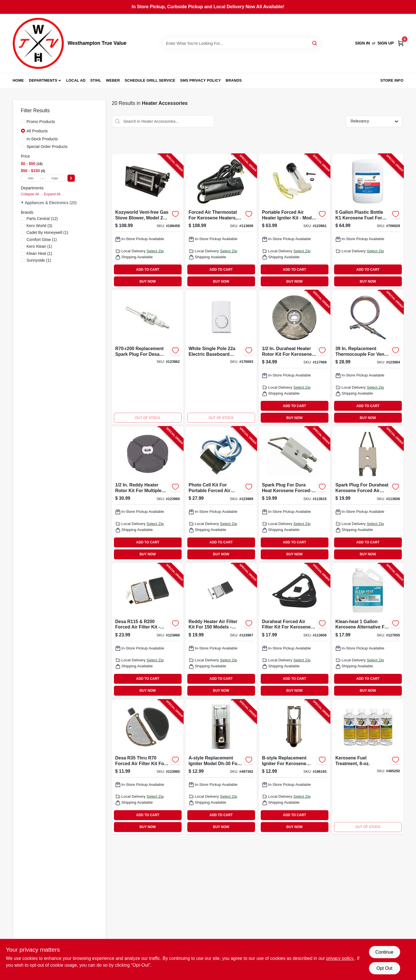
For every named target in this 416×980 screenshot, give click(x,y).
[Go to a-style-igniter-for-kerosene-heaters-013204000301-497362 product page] (221, 767)
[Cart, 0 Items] (401, 43)
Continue (384, 952)
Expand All (52, 194)
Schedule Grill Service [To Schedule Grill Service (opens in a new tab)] (150, 80)
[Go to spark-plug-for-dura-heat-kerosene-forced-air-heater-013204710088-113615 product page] (294, 494)
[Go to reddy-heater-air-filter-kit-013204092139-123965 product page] (148, 767)
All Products (37, 131)
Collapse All (30, 194)
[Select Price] (71, 178)
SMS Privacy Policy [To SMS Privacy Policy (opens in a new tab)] (201, 80)
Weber (113, 80)
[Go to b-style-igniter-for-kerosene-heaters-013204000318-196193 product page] (294, 767)
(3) (40, 226)
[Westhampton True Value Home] (38, 43)
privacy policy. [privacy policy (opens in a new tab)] (340, 958)
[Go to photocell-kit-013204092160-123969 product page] (221, 494)
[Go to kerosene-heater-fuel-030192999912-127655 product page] (368, 630)
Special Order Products (47, 147)
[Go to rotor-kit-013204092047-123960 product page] (148, 494)
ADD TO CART (148, 270)
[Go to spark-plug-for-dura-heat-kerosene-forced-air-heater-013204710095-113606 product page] (368, 494)
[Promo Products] (23, 121)
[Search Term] (241, 43)
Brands (234, 80)
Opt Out (384, 968)
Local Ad (76, 80)
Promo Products (41, 122)
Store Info (392, 80)
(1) (47, 232)
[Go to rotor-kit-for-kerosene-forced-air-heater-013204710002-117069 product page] (294, 357)
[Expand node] (23, 202)
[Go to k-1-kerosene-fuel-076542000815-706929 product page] (368, 221)
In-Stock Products (42, 139)
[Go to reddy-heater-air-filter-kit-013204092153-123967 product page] (221, 630)
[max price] (55, 178)
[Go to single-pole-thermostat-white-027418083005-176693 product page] (221, 357)
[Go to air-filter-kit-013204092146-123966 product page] (148, 630)
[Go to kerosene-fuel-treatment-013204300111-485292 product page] (368, 767)
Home (18, 80)
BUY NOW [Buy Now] (148, 281)
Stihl (96, 80)
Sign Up (386, 43)
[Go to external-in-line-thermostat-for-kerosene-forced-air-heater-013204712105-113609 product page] (221, 221)
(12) (42, 219)
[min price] (31, 178)
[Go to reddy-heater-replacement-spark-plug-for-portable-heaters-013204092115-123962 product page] (148, 357)
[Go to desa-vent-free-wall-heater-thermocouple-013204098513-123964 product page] (368, 357)
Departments (43, 80)
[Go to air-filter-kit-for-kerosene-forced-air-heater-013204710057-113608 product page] (294, 630)
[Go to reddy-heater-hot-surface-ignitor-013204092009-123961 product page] (294, 221)
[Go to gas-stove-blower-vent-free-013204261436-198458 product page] (148, 221)
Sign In (362, 43)
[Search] (315, 43)
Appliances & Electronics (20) (51, 203)
